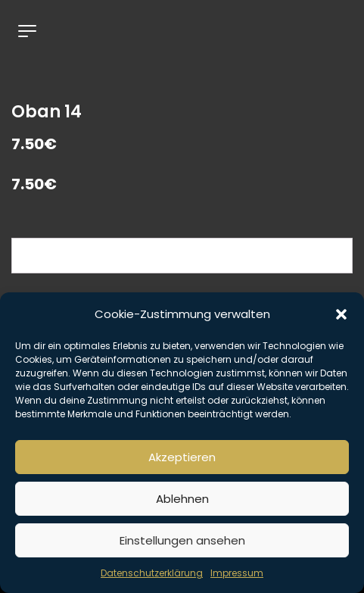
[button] (341, 314)
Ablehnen (182, 499)
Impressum (237, 573)
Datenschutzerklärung (152, 573)
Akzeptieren (182, 457)
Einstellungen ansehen (182, 540)
